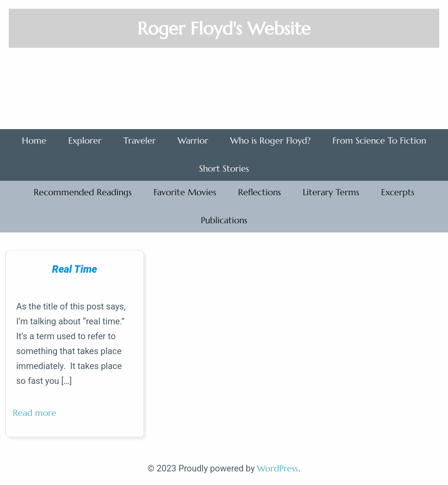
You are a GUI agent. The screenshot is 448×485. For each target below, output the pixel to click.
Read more (38, 416)
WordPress (277, 469)
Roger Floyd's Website (224, 28)
